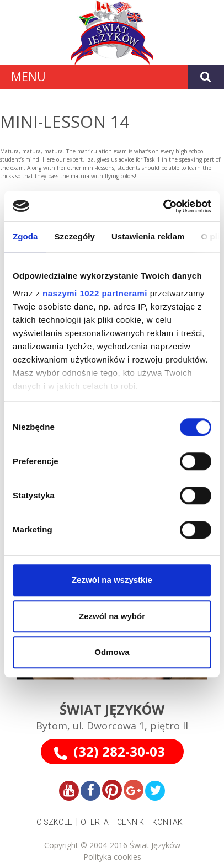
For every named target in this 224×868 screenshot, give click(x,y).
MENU (28, 77)
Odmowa (112, 652)
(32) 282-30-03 (119, 751)
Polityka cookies (112, 857)
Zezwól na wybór (112, 616)
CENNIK (130, 822)
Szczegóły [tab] (75, 236)
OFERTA (95, 822)
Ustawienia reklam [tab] (148, 236)
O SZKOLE (54, 822)
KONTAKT (170, 822)
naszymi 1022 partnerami (95, 293)
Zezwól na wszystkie (112, 580)
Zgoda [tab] (25, 236)
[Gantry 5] (112, 33)
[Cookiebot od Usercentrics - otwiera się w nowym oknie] (163, 206)
